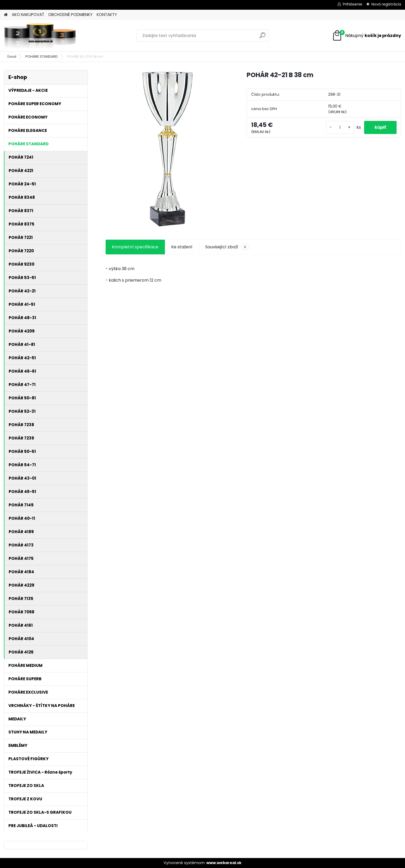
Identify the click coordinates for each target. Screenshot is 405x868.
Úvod (12, 57)
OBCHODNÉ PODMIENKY (70, 15)
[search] (263, 37)
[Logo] (40, 36)
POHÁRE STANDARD (42, 57)
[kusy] (340, 128)
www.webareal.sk (224, 863)
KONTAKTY (107, 15)
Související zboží (227, 247)
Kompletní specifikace (135, 247)
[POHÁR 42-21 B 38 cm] (168, 149)
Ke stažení (182, 247)
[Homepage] (6, 15)
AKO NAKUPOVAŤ (28, 15)
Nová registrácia (386, 4)
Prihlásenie (353, 4)
